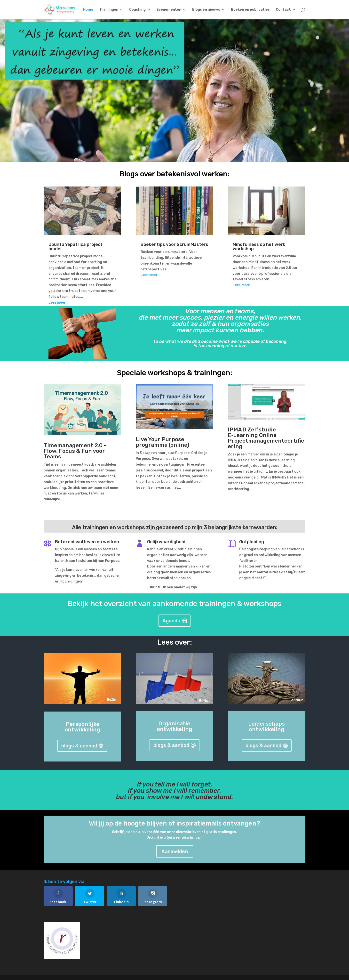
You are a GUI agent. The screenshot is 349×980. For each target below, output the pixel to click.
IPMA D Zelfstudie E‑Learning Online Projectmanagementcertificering (266, 438)
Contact (283, 10)
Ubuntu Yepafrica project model (75, 247)
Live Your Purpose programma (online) (163, 442)
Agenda (171, 621)
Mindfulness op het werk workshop (259, 247)
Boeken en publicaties (250, 10)
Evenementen (169, 10)
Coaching (137, 10)
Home (88, 10)
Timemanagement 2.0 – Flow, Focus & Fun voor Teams (75, 451)
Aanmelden (175, 851)
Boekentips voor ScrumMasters (174, 244)
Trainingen (109, 10)
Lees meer (57, 303)
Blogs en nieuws (206, 10)
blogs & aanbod (79, 746)
